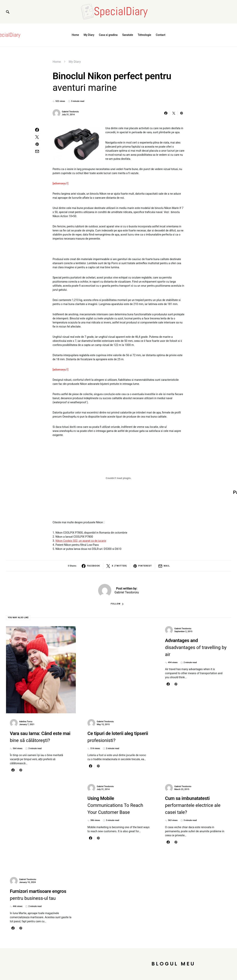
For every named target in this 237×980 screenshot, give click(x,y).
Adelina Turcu (26, 722)
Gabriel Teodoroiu (70, 112)
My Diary (75, 62)
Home (57, 62)
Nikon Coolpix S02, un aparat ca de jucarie (81, 541)
